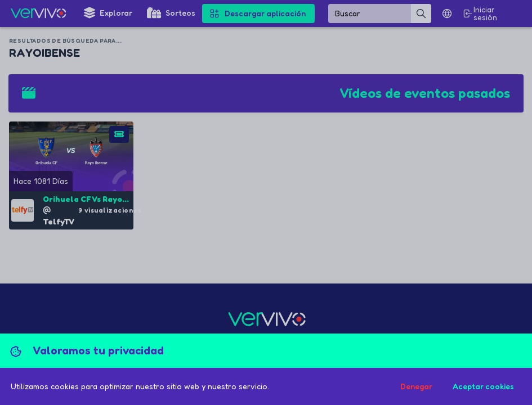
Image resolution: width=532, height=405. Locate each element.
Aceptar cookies (483, 386)
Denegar (416, 386)
